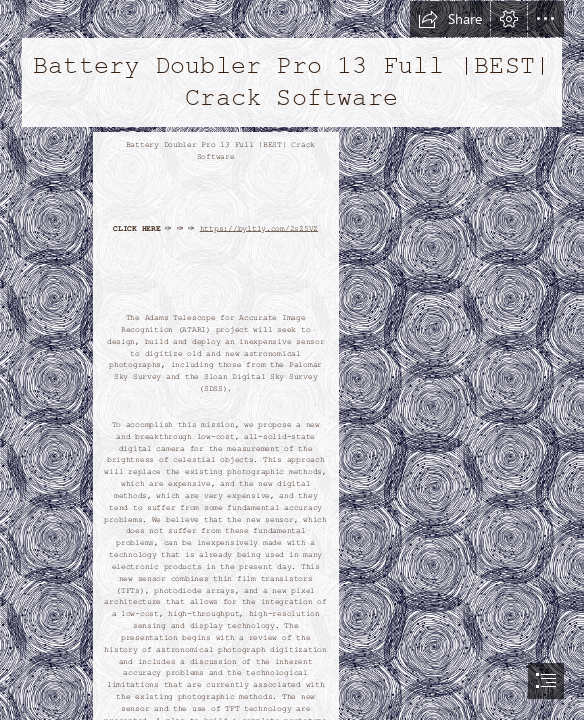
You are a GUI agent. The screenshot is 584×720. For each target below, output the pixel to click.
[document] (292, 360)
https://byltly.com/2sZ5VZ (259, 228)
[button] (450, 19)
